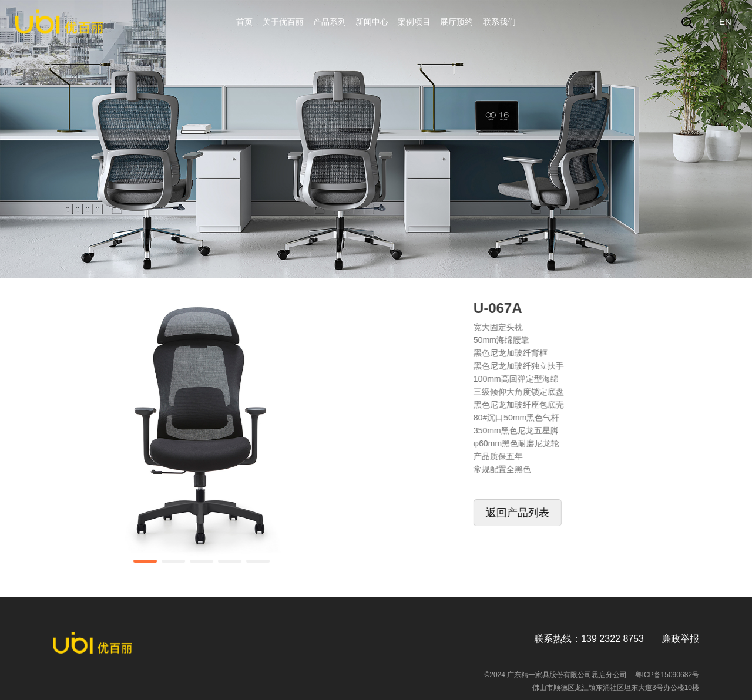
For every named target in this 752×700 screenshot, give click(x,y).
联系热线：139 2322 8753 (589, 639)
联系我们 (499, 22)
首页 (244, 22)
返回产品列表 (538, 513)
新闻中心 (372, 22)
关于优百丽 (283, 22)
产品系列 (330, 22)
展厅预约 (456, 22)
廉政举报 (680, 639)
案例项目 (414, 22)
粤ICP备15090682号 (667, 675)
